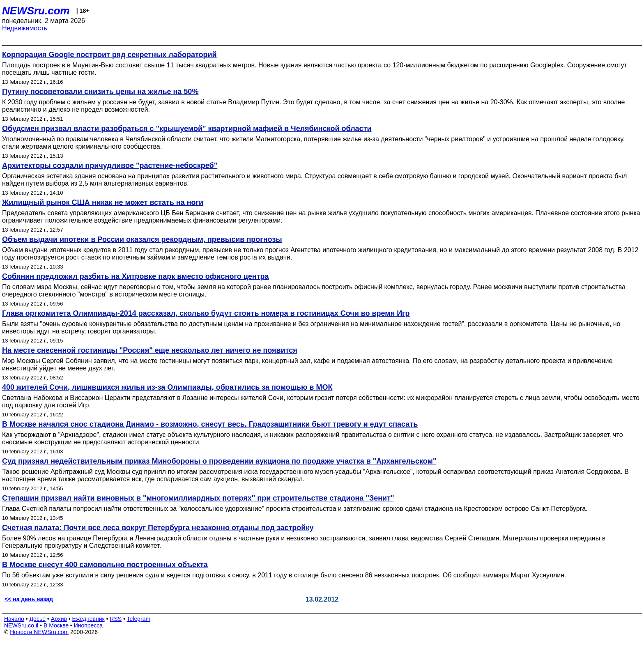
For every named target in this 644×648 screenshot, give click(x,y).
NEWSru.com (36, 11)
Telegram (139, 619)
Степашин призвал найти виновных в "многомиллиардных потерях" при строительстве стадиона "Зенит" (198, 498)
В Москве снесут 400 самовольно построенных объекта (105, 565)
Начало (14, 619)
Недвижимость (25, 28)
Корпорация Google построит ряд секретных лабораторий (109, 55)
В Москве (56, 625)
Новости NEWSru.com (39, 632)
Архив (59, 619)
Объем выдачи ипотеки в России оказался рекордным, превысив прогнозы (142, 239)
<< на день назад (29, 599)
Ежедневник (89, 619)
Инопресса (89, 625)
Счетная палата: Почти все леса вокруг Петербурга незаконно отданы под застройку (158, 528)
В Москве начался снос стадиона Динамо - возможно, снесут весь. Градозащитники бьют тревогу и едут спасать (210, 424)
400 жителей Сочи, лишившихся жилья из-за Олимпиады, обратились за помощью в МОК (167, 387)
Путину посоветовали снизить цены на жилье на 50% (100, 92)
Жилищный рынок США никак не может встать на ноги (103, 202)
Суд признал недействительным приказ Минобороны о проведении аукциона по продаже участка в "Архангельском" (219, 461)
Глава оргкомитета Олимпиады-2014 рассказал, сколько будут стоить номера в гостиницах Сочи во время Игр (206, 313)
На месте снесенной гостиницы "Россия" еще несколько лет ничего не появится (150, 350)
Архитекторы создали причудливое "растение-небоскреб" (110, 165)
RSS (116, 619)
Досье (37, 619)
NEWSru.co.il (21, 625)
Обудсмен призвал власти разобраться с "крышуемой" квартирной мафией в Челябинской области (187, 129)
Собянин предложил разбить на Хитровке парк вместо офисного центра (135, 276)
